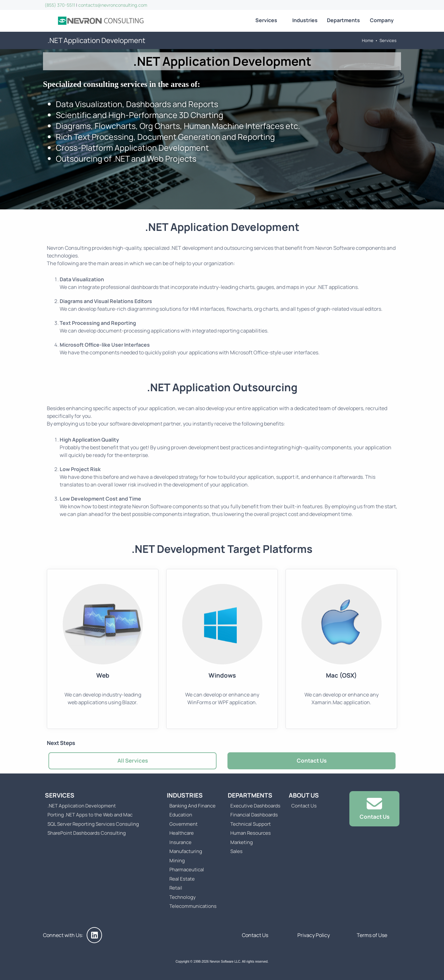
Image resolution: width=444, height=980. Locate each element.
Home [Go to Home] (368, 40)
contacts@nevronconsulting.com (113, 5)
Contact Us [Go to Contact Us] (312, 760)
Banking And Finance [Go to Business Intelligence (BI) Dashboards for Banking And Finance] (192, 806)
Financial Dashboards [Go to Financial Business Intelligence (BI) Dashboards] (254, 815)
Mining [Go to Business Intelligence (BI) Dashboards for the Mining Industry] (177, 861)
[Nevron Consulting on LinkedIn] (94, 935)
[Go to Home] (101, 21)
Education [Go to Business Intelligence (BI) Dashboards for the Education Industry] (181, 815)
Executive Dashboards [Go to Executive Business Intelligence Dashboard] (255, 806)
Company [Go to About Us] (382, 20)
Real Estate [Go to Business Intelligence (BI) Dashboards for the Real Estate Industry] (182, 879)
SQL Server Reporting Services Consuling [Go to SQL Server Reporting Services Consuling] (93, 824)
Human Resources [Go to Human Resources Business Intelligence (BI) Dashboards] (251, 833)
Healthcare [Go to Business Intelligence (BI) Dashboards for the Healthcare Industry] (182, 833)
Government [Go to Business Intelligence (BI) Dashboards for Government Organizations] (184, 824)
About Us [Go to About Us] (304, 795)
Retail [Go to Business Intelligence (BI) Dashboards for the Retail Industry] (176, 888)
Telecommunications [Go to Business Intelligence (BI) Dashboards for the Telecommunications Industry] (193, 906)
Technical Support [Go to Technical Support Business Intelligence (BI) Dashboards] (251, 824)
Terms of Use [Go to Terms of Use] (372, 935)
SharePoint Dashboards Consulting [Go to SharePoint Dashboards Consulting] (87, 833)
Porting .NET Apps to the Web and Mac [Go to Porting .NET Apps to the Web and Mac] (90, 815)
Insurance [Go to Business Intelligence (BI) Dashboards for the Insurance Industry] (180, 842)
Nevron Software (335, 248)
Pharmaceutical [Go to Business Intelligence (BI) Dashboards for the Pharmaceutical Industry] (187, 870)
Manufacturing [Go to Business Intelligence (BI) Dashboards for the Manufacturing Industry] (186, 851)
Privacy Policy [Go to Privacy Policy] (314, 935)
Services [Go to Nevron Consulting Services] (266, 20)
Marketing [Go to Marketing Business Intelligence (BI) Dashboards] (242, 842)
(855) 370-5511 (60, 5)
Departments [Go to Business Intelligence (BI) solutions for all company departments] (343, 20)
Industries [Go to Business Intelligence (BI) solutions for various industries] (305, 20)
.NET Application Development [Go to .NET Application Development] (82, 806)
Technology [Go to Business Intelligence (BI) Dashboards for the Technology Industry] (183, 897)
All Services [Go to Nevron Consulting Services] (133, 760)
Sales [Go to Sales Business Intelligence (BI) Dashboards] (236, 851)
